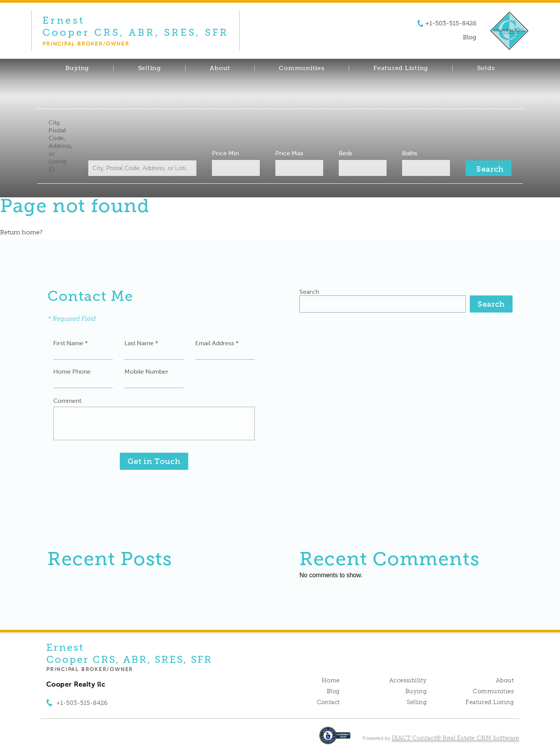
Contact (328, 702)
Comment (67, 401)
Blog (333, 691)
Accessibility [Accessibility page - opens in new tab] (408, 680)
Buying (77, 68)
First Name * (71, 343)
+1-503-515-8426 (451, 23)
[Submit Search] (488, 168)
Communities (302, 68)
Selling (150, 68)
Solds (486, 68)
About (220, 68)
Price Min (225, 153)
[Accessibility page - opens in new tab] (335, 739)
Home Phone (72, 371)
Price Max (289, 153)
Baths (410, 153)
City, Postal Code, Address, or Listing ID (60, 146)
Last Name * (141, 343)
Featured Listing (401, 68)
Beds (346, 153)
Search (309, 292)
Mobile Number (146, 371)
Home (331, 680)
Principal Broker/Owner (90, 669)
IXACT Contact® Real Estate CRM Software (455, 738)
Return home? (21, 232)
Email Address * (217, 343)
